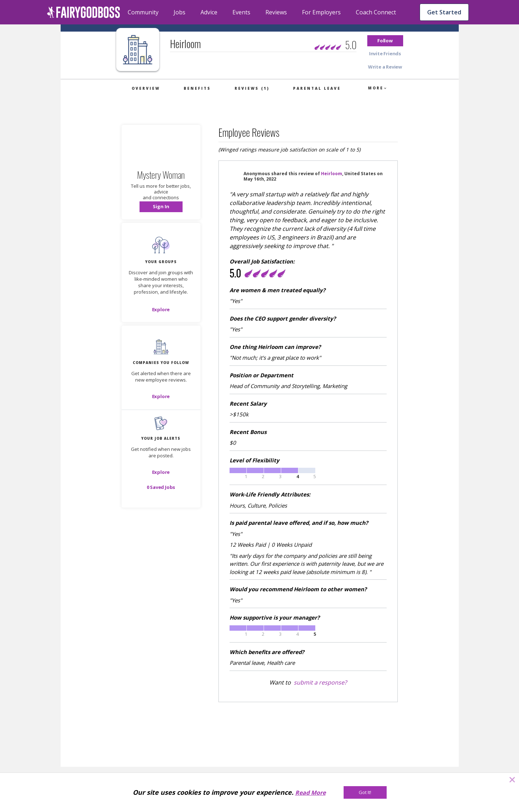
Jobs (180, 12)
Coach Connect (376, 12)
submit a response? (320, 682)
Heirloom (332, 174)
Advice (209, 12)
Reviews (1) (252, 88)
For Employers (321, 12)
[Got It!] (365, 792)
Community (143, 12)
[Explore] (161, 309)
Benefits (197, 88)
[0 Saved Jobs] (161, 487)
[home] (84, 12)
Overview (146, 88)
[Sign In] (161, 207)
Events (241, 12)
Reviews (276, 12)
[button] (385, 41)
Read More (310, 793)
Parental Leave (317, 88)
